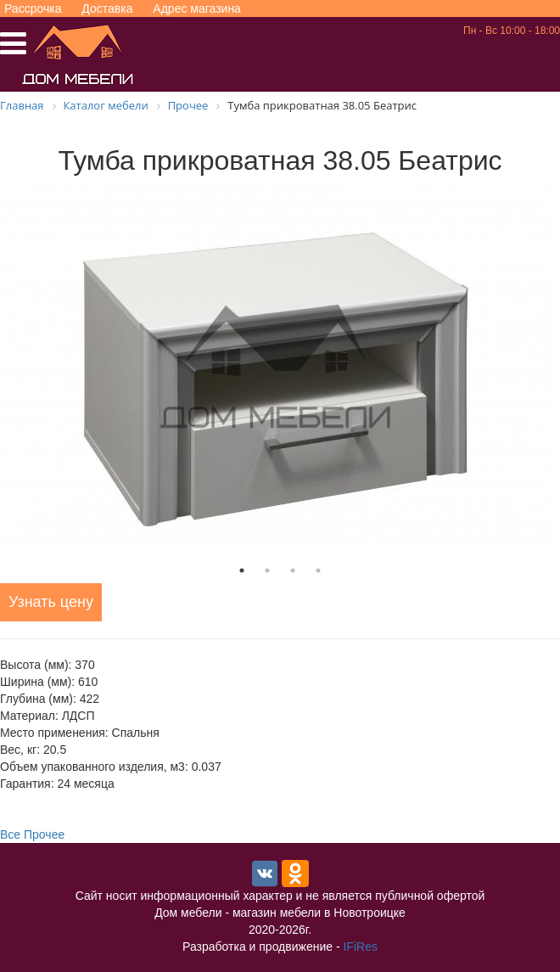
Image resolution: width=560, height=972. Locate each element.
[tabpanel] (280, 368)
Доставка (107, 8)
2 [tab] (267, 570)
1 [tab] (242, 570)
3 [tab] (293, 570)
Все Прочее (32, 834)
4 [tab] (318, 570)
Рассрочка (33, 8)
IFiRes (360, 947)
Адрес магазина (197, 8)
